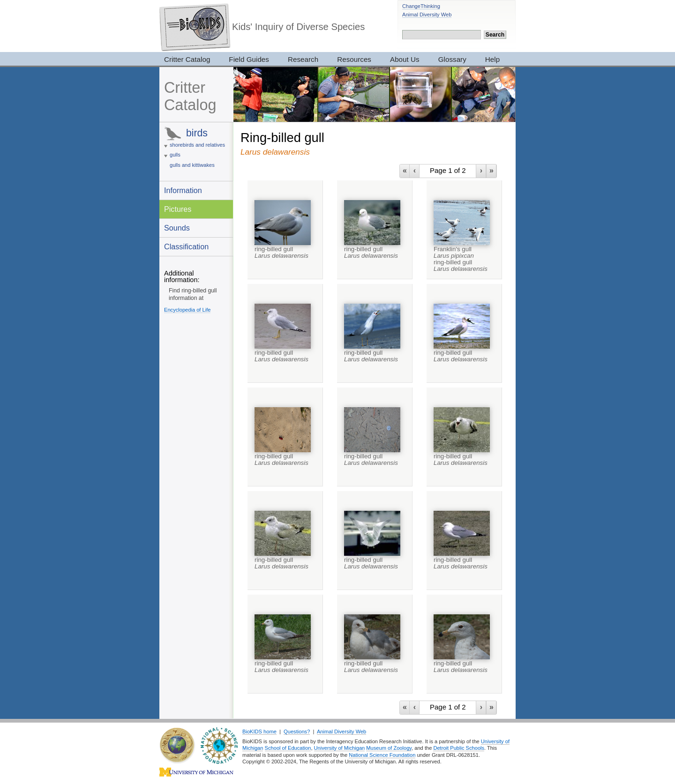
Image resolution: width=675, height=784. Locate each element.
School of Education (288, 748)
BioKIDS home (259, 732)
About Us (405, 59)
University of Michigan (340, 748)
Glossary (452, 59)
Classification (186, 246)
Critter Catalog (187, 59)
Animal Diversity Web (427, 15)
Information (183, 190)
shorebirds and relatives (197, 145)
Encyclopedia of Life (187, 310)
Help (492, 59)
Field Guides (249, 59)
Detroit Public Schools (459, 748)
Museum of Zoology (389, 748)
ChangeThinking (421, 6)
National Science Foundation (382, 755)
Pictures (178, 209)
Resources (354, 59)
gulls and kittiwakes (192, 165)
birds (197, 133)
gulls (175, 155)
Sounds (177, 228)
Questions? (297, 732)
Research (303, 59)
